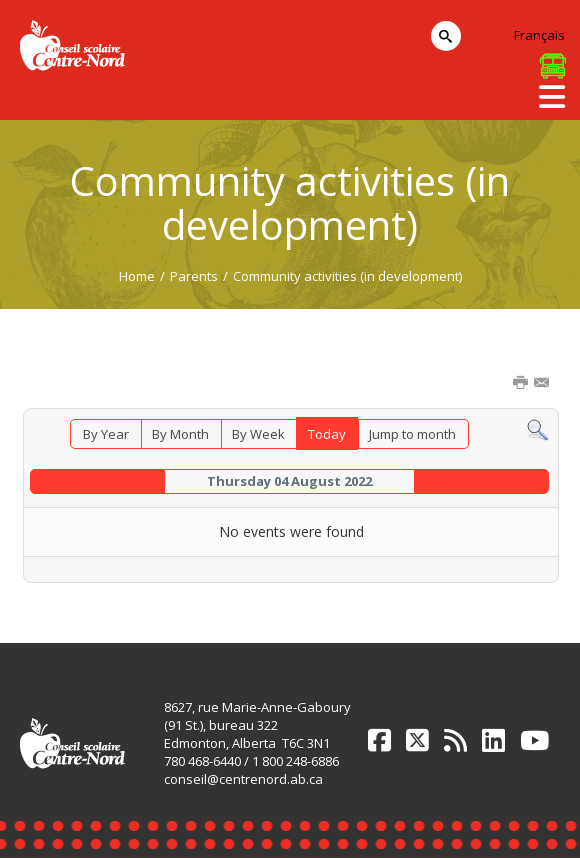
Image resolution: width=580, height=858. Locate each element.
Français (539, 35)
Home (137, 276)
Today (327, 434)
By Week (258, 434)
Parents (194, 276)
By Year (106, 434)
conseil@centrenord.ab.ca (243, 779)
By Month (180, 434)
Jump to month (412, 434)
